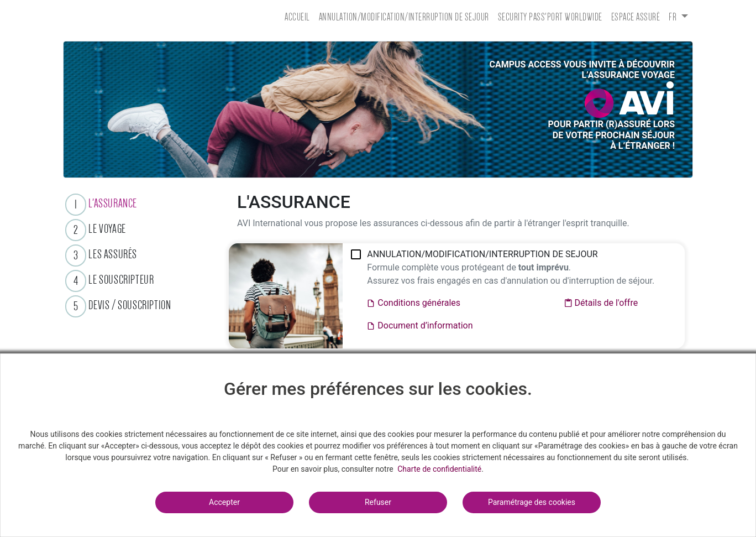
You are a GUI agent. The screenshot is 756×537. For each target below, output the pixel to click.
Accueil (297, 17)
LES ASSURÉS (113, 254)
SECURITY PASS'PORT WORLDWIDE (550, 17)
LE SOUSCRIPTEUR (121, 280)
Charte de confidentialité (439, 469)
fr (674, 17)
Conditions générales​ (413, 303)
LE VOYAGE (107, 229)
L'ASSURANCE (113, 203)
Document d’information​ (419, 326)
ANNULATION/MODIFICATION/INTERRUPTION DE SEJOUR (404, 17)
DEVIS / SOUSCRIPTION (130, 305)
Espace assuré (636, 17)
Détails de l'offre (601, 303)
